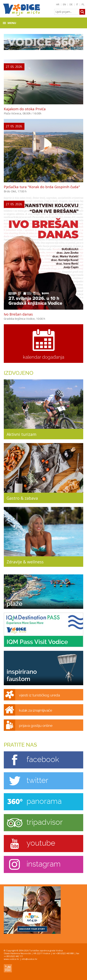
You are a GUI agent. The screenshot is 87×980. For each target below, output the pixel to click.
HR (58, 4)
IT (77, 4)
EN (64, 4)
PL (83, 4)
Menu (12, 23)
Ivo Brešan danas (18, 314)
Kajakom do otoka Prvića (25, 109)
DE (71, 4)
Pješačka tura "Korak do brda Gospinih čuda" (42, 187)
